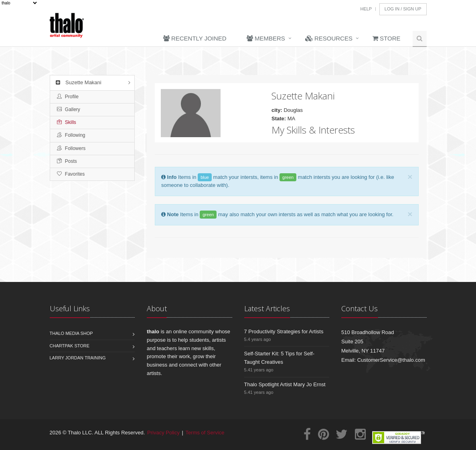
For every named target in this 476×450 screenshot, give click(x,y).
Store (387, 38)
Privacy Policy (163, 433)
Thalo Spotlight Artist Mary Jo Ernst (285, 384)
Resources (329, 38)
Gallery (69, 109)
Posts (67, 161)
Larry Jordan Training (78, 358)
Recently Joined (195, 38)
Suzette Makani (78, 82)
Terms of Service (205, 433)
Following (71, 135)
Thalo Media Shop (71, 333)
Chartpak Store (70, 346)
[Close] (410, 177)
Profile (68, 97)
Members (266, 38)
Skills (67, 122)
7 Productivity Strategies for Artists (284, 331)
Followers (71, 148)
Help (366, 9)
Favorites (71, 174)
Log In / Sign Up (403, 9)
